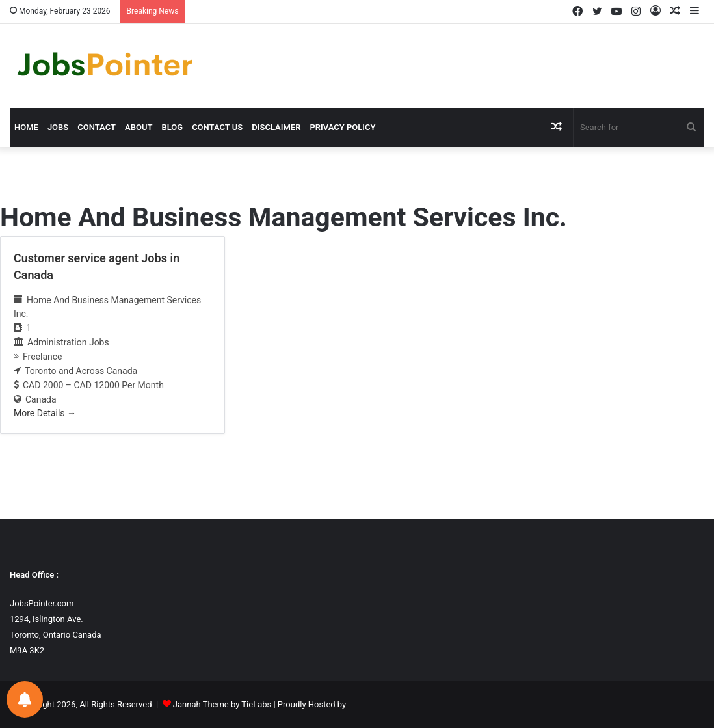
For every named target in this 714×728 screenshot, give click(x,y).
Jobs (58, 127)
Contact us (217, 127)
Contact (97, 127)
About (139, 127)
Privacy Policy (342, 127)
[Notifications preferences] (25, 699)
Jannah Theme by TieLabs (222, 704)
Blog (172, 127)
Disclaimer (276, 127)
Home (26, 127)
